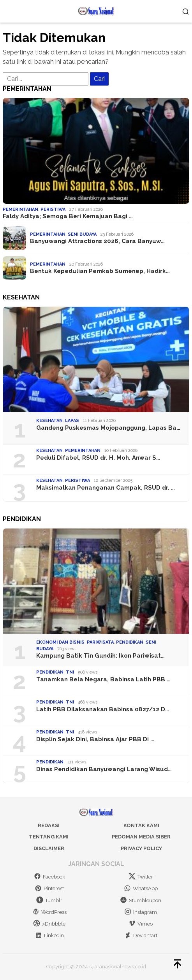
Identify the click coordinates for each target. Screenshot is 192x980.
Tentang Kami (49, 837)
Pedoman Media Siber (141, 837)
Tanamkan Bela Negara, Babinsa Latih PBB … (103, 679)
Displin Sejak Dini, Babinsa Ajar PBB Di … (95, 739)
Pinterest (49, 888)
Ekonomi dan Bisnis (60, 642)
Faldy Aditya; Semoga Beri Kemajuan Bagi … (68, 216)
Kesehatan (49, 421)
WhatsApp (141, 888)
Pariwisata (100, 642)
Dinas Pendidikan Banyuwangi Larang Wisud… (104, 769)
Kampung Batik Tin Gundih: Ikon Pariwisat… (100, 656)
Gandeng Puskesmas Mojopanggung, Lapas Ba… (108, 428)
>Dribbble (49, 924)
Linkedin (49, 935)
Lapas (72, 421)
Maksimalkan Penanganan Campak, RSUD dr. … (106, 488)
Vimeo (141, 924)
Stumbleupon (141, 900)
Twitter (141, 877)
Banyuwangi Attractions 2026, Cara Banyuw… (97, 241)
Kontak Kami (141, 825)
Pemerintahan (20, 209)
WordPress (49, 912)
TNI (70, 672)
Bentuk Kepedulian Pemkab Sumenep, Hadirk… (100, 271)
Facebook (49, 877)
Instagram (141, 912)
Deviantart (141, 935)
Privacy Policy (141, 848)
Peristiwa (53, 209)
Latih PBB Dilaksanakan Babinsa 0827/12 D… (103, 709)
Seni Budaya (82, 234)
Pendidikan (130, 642)
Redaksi (49, 825)
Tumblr (49, 900)
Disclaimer (49, 848)
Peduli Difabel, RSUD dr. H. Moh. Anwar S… (98, 458)
